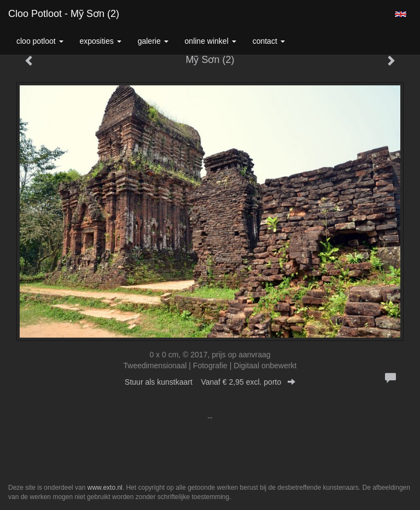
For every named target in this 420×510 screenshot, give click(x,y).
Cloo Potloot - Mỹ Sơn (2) (64, 14)
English (401, 14)
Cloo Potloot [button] (40, 41)
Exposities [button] (101, 41)
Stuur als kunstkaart (210, 382)
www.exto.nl (105, 488)
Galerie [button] (153, 41)
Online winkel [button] (211, 41)
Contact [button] (269, 41)
